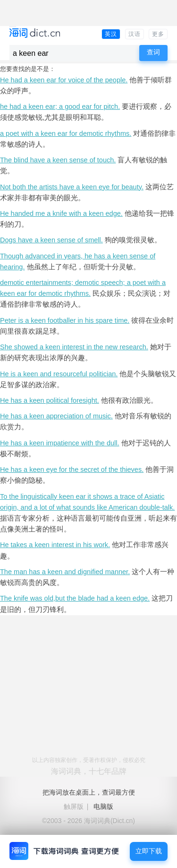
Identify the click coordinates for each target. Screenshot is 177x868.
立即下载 (149, 851)
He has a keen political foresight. (50, 400)
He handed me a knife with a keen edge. (61, 213)
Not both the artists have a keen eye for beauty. (72, 187)
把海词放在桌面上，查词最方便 (89, 792)
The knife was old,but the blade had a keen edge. (75, 598)
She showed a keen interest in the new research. (74, 347)
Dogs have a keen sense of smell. (51, 240)
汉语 (135, 34)
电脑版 (103, 806)
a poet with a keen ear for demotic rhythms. (66, 133)
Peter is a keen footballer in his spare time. (65, 320)
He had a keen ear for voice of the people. (64, 80)
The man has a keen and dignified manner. (65, 572)
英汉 (111, 34)
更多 (158, 34)
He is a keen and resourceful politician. (59, 374)
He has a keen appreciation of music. (56, 416)
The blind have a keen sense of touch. (58, 160)
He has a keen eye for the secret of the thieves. (72, 469)
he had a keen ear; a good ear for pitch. (60, 106)
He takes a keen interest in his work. (55, 545)
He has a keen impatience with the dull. (60, 443)
